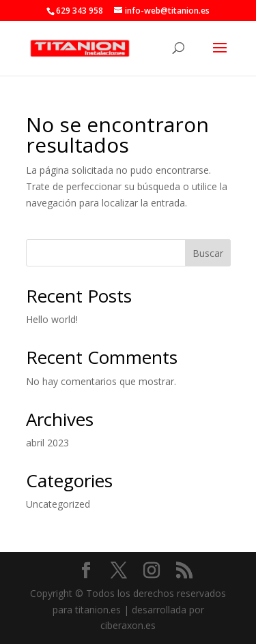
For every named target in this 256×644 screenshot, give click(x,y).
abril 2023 (47, 443)
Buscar (208, 253)
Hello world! (52, 319)
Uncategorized (58, 504)
